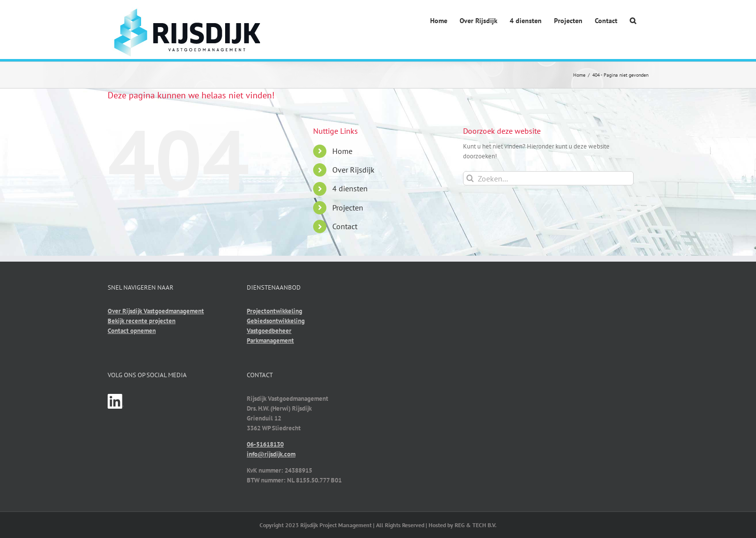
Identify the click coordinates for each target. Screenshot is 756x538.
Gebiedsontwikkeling (276, 321)
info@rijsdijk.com (271, 454)
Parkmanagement (270, 341)
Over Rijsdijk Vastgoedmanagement (156, 311)
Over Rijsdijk (353, 170)
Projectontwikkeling (275, 311)
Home (342, 151)
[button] (633, 21)
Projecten (348, 208)
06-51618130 (265, 444)
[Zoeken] (470, 178)
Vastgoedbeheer (269, 331)
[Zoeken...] (548, 178)
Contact (345, 226)
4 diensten (350, 188)
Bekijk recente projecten (142, 321)
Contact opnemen (132, 331)
